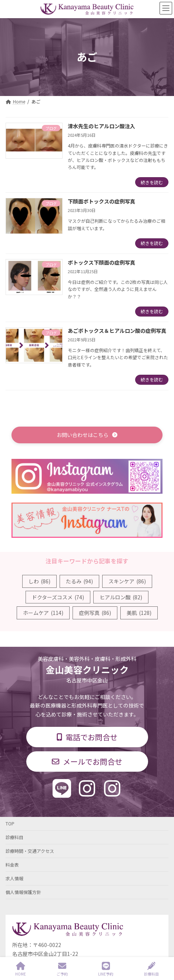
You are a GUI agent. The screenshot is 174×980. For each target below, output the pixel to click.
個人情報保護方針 (23, 892)
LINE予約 (106, 969)
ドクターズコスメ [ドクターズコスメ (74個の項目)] (58, 597)
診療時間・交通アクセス (30, 851)
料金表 (12, 865)
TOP (10, 823)
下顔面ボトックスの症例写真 (101, 201)
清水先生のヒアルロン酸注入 (101, 126)
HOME (21, 969)
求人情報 (14, 878)
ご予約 (62, 969)
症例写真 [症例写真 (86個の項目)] (95, 613)
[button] (87, 435)
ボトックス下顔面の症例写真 (101, 262)
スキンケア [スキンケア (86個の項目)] (127, 581)
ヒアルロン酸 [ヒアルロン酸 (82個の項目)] (121, 597)
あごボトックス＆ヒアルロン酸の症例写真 (117, 331)
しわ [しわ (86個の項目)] (39, 581)
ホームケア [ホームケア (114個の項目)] (43, 613)
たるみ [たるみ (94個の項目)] (79, 581)
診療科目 (14, 837)
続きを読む (152, 182)
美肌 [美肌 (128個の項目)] (139, 613)
